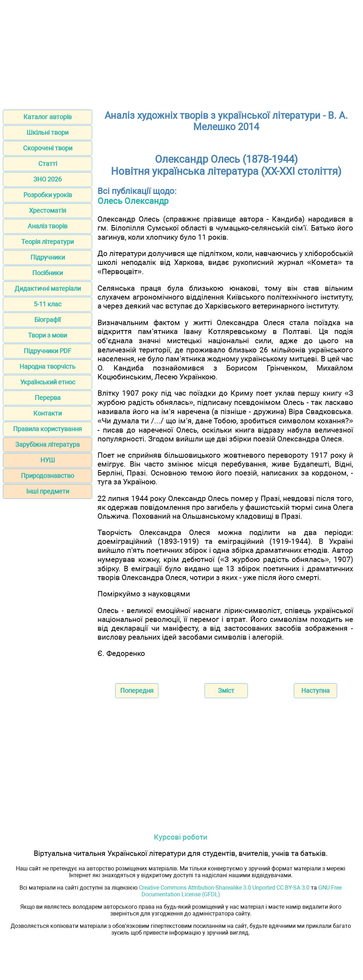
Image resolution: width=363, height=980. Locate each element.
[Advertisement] (181, 52)
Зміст (226, 691)
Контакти (48, 413)
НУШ (48, 460)
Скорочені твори (48, 148)
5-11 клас (48, 304)
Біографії (48, 320)
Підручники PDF (48, 351)
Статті (48, 164)
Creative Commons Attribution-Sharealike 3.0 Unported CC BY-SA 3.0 (224, 888)
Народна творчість (48, 366)
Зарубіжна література (48, 444)
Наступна (315, 691)
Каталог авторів (48, 117)
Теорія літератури (48, 242)
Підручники (48, 257)
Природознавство (48, 476)
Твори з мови (48, 335)
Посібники (48, 273)
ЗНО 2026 (48, 179)
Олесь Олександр (133, 201)
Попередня (137, 691)
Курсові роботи (181, 837)
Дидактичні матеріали (48, 288)
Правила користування (48, 429)
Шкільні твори (48, 132)
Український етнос (48, 382)
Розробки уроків (48, 195)
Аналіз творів (48, 226)
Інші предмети (48, 491)
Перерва (48, 398)
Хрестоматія (48, 210)
